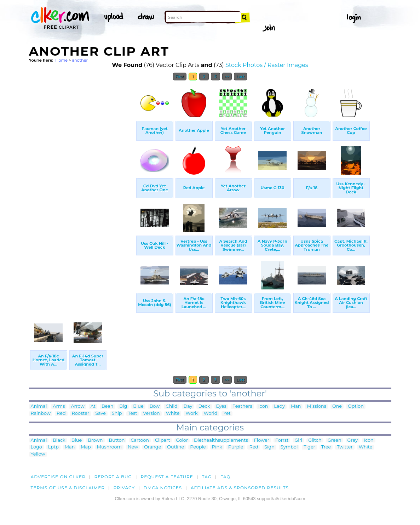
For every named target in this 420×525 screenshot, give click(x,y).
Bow (155, 407)
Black (59, 441)
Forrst (282, 441)
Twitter (345, 447)
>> (227, 77)
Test (133, 414)
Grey (353, 441)
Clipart (163, 441)
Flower (262, 441)
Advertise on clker (58, 477)
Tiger (309, 447)
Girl (298, 441)
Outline (176, 447)
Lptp (53, 447)
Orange (153, 447)
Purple (236, 447)
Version (151, 414)
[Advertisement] (82, 191)
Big (123, 407)
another (80, 60)
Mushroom (109, 447)
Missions (317, 407)
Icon (263, 407)
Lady (279, 407)
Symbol (289, 447)
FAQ (226, 477)
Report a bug (113, 477)
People (198, 447)
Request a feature (167, 477)
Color (182, 441)
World (211, 414)
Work (191, 414)
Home (61, 60)
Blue (138, 407)
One (337, 407)
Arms (59, 407)
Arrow (77, 407)
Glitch (315, 441)
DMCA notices (163, 488)
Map (86, 447)
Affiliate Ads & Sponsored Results (240, 488)
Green (335, 441)
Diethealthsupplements (221, 441)
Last (240, 77)
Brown (95, 441)
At (93, 407)
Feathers (242, 407)
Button (117, 441)
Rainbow (41, 414)
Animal (39, 407)
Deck (204, 407)
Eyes (221, 407)
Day (188, 407)
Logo (36, 447)
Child (171, 407)
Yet (227, 414)
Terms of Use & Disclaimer (68, 488)
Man (296, 407)
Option (356, 407)
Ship (117, 414)
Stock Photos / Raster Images (267, 65)
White (173, 414)
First (180, 77)
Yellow (38, 454)
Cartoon (140, 441)
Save (100, 414)
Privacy (124, 488)
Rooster (80, 414)
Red (61, 414)
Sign (269, 447)
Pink (217, 447)
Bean (107, 407)
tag (207, 477)
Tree (326, 447)
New (133, 447)
